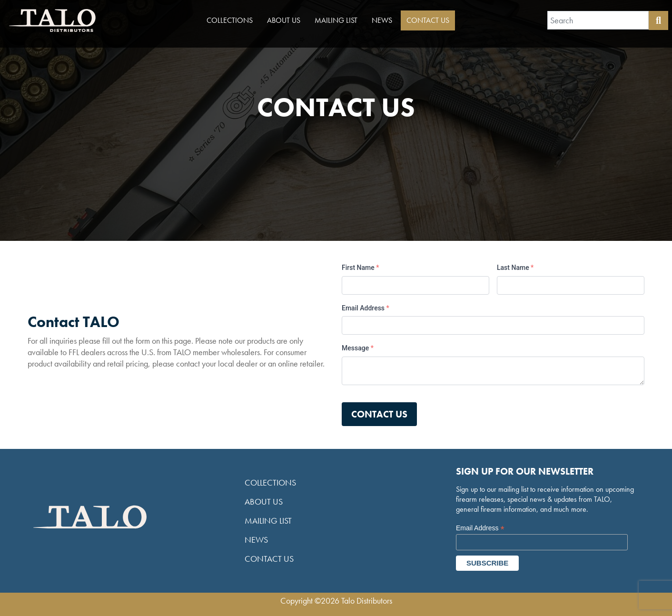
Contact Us (428, 20)
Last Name (515, 268)
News (382, 20)
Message (358, 348)
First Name (360, 268)
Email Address (366, 308)
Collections (230, 20)
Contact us (379, 414)
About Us (284, 20)
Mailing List (336, 20)
